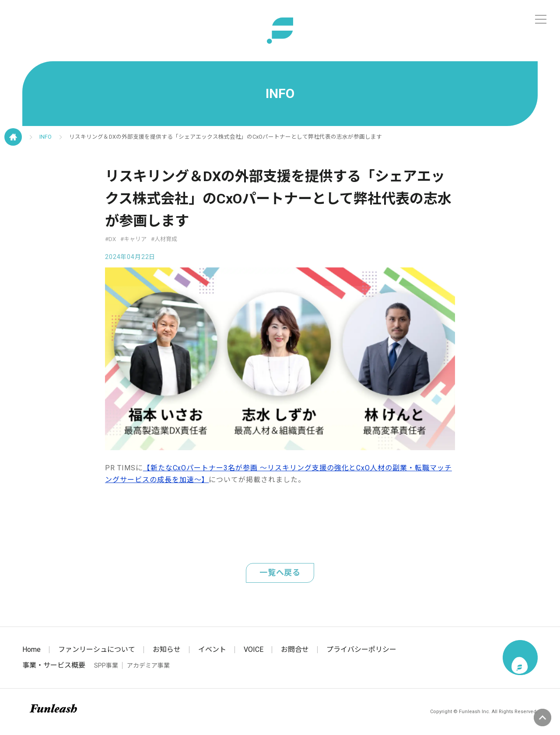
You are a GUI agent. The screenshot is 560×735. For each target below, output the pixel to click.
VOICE (254, 649)
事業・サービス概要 (54, 665)
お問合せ (295, 649)
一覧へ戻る (280, 572)
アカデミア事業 (148, 665)
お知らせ (167, 649)
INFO (45, 137)
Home (31, 649)
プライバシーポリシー (361, 649)
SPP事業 (106, 665)
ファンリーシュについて (97, 649)
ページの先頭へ (542, 717)
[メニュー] (541, 19)
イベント (212, 649)
